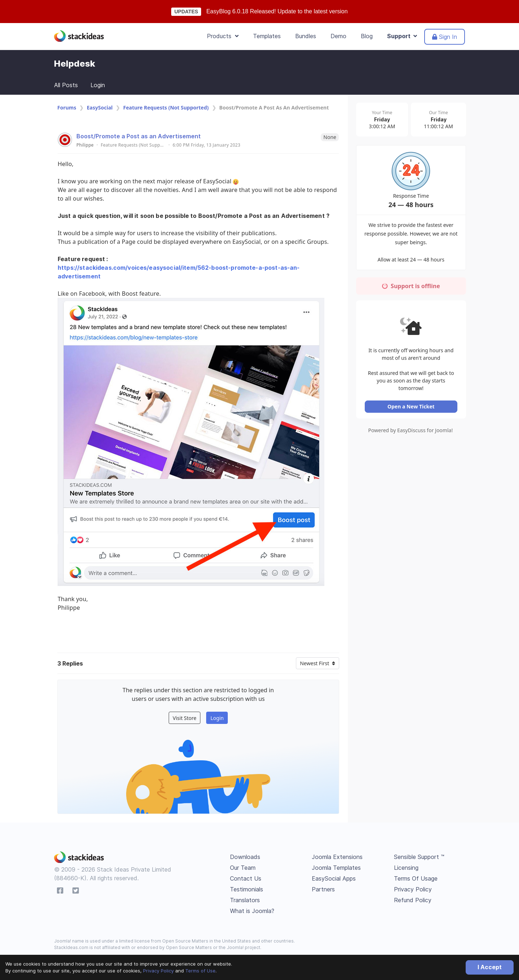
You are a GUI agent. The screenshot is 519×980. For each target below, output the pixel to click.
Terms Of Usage (416, 878)
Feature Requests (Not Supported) (166, 108)
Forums (67, 108)
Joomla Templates (336, 868)
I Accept (490, 967)
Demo (338, 36)
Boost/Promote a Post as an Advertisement (139, 136)
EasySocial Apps (334, 878)
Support (402, 36)
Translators (245, 900)
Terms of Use (200, 971)
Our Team (243, 868)
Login (98, 85)
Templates (267, 36)
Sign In (445, 37)
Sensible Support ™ (419, 857)
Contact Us (246, 878)
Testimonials (247, 889)
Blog (367, 36)
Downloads (245, 857)
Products (223, 36)
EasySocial (100, 108)
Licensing (406, 868)
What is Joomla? (252, 911)
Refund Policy (413, 900)
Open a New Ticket (411, 407)
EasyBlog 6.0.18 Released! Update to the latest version (277, 11)
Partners (323, 889)
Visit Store (185, 718)
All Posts (66, 85)
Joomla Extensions (337, 857)
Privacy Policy (158, 971)
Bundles (306, 36)
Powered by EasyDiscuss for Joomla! (411, 431)
